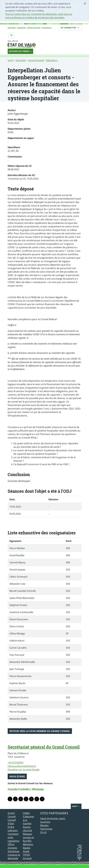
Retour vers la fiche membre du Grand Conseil (40, 731)
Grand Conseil (36, 60)
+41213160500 (15, 763)
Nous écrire (17, 777)
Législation (21, 28)
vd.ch (11, 60)
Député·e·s (52, 60)
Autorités (12, 28)
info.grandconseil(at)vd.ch (22, 766)
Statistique (14, 851)
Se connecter (70, 28)
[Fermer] (85, 3)
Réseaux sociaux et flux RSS (28, 837)
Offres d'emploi (34, 28)
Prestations (47, 28)
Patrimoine (46, 829)
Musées (44, 825)
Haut (76, 806)
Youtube (13, 789)
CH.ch (43, 832)
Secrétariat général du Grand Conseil (44, 747)
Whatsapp (38, 789)
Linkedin (25, 789)
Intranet (27, 858)
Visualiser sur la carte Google (24, 770)
